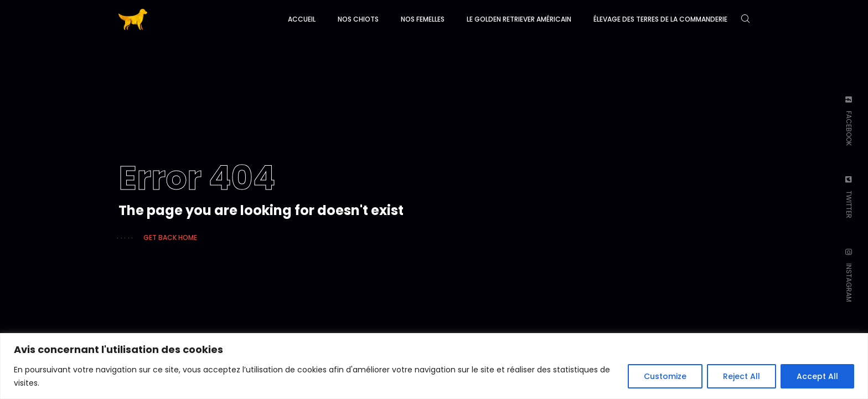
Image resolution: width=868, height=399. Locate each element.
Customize (665, 376)
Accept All (817, 376)
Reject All (742, 376)
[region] (434, 366)
